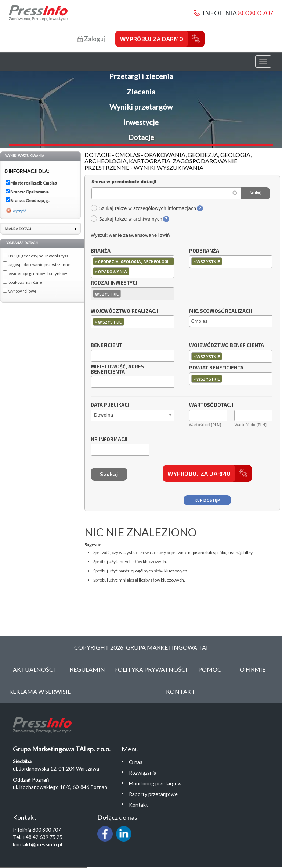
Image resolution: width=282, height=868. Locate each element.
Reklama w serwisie (40, 691)
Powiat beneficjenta (216, 368)
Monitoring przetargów (155, 783)
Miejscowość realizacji (220, 311)
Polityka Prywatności (151, 669)
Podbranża (204, 251)
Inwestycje (141, 122)
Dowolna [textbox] (104, 415)
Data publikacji (111, 405)
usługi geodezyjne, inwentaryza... (40, 256)
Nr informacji (109, 440)
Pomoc (210, 669)
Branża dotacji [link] (18, 229)
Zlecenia (141, 92)
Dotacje (141, 137)
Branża (101, 251)
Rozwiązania (143, 773)
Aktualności (34, 669)
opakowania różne (25, 282)
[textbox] (133, 271)
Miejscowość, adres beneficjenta (117, 369)
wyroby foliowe (22, 291)
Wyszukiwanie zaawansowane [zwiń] (131, 235)
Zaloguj (91, 39)
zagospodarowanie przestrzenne (39, 265)
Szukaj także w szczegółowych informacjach (143, 208)
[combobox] (133, 267)
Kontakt (181, 691)
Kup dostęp (207, 500)
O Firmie (253, 669)
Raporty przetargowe (153, 794)
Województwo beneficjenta (227, 346)
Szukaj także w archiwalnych (126, 219)
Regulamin (87, 669)
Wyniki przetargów (141, 107)
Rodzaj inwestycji (115, 283)
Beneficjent (106, 346)
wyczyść (19, 211)
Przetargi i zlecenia (141, 76)
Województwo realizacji (124, 311)
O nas (136, 762)
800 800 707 (256, 13)
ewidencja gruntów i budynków (38, 273)
